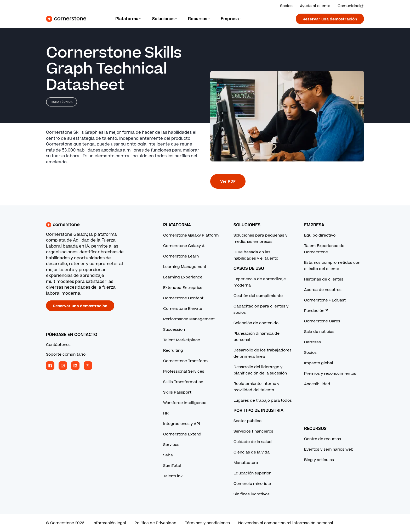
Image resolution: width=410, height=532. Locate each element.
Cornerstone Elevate (183, 309)
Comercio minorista (252, 484)
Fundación (316, 311)
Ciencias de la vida (252, 452)
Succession (174, 330)
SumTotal (172, 466)
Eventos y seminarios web (329, 449)
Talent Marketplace (182, 340)
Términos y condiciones (207, 523)
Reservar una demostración (330, 19)
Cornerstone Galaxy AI (184, 246)
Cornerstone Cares (322, 321)
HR (166, 413)
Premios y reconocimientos (330, 374)
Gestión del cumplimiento (258, 296)
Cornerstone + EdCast (325, 300)
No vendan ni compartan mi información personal (286, 523)
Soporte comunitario (66, 354)
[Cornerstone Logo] (66, 19)
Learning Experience (183, 277)
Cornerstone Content (183, 298)
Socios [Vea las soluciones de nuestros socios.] (286, 6)
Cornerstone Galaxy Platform (191, 235)
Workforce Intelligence (185, 403)
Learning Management (185, 267)
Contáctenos (58, 345)
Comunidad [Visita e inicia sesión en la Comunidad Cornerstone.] (351, 6)
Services (171, 445)
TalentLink (173, 476)
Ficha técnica (62, 102)
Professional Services (184, 371)
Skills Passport (177, 392)
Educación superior (252, 473)
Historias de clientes (324, 279)
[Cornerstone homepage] (96, 225)
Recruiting (173, 351)
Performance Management (189, 319)
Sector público (247, 421)
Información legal (109, 523)
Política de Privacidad (155, 523)
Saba (168, 455)
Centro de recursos (323, 439)
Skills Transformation (183, 382)
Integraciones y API (182, 424)
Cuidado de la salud (253, 442)
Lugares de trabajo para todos (263, 401)
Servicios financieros (253, 431)
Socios (310, 353)
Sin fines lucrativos (252, 494)
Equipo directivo (320, 235)
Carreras (312, 342)
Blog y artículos (319, 460)
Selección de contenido (256, 323)
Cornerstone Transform (185, 361)
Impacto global (319, 363)
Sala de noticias (319, 332)
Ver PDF (228, 181)
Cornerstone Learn (181, 256)
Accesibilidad (317, 384)
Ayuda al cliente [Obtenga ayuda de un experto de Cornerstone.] (315, 6)
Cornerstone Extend (182, 434)
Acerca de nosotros (323, 290)
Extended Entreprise (183, 288)
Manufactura (246, 463)
